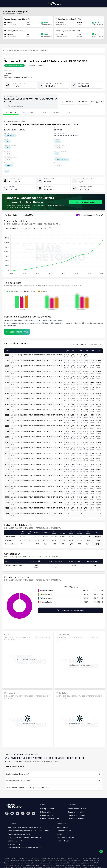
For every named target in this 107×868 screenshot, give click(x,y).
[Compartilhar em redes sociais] (102, 102)
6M (30, 228)
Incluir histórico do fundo (91, 215)
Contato (60, 834)
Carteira (56, 112)
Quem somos (63, 827)
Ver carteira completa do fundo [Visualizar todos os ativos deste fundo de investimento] (71, 610)
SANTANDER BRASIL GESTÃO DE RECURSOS (18, 77)
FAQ (68, 112)
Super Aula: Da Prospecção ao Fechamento (24, 827)
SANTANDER (8, 73)
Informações (11, 112)
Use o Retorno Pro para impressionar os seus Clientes (28, 831)
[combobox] (80, 344)
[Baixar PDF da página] (97, 102)
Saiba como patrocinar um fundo (12, 14)
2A (38, 228)
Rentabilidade (28, 112)
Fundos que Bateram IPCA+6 (19, 834)
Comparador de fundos (76, 815)
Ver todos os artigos (15, 766)
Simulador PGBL (14, 844)
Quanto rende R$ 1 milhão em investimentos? (25, 837)
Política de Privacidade (66, 837)
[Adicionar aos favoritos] (92, 102)
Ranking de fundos (47, 809)
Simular (83, 102)
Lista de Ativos (46, 812)
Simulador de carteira (76, 819)
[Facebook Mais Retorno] (23, 813)
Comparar (67, 102)
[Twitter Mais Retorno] (17, 813)
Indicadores (12, 228)
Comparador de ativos (76, 812)
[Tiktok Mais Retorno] (28, 813)
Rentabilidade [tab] (11, 215)
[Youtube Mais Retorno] (12, 813)
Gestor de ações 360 (16, 841)
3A (41, 228)
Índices (43, 112)
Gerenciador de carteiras (77, 809)
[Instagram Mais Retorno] (7, 813)
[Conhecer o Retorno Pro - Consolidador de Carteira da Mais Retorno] (86, 202)
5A (45, 228)
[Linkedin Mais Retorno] (33, 813)
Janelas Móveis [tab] (29, 215)
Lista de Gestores (47, 815)
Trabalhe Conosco (64, 831)
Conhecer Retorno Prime (17, 332)
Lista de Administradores (50, 819)
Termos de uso (63, 841)
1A (34, 228)
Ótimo (24, 229)
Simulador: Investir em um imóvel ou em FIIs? (25, 848)
